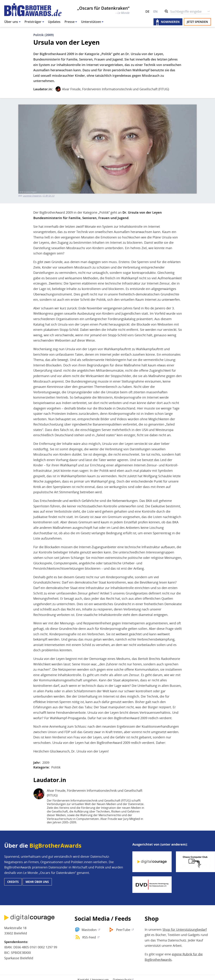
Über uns (11, 22)
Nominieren (170, 22)
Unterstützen (91, 22)
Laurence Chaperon (32, 196)
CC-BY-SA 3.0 (48, 196)
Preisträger (33, 22)
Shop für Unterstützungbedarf (185, 929)
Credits (13, 882)
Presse (70, 22)
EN (155, 11)
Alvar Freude (71, 89)
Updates (54, 22)
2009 (46, 762)
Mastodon (89, 930)
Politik (56, 767)
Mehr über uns (37, 882)
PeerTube (123, 930)
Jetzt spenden (197, 22)
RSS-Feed (89, 937)
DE (147, 11)
